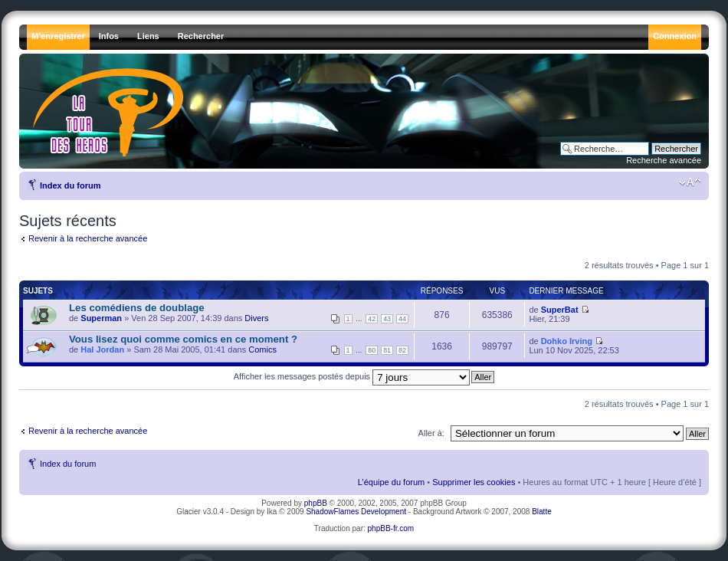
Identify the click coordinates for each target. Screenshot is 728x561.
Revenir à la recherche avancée (88, 238)
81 (387, 350)
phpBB (316, 503)
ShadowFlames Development (356, 512)
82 (402, 350)
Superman (101, 318)
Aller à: (431, 433)
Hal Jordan (102, 349)
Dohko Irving (567, 341)
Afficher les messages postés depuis (352, 376)
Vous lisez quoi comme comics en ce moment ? (183, 339)
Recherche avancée (664, 160)
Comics (262, 349)
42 (372, 319)
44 (402, 319)
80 (372, 350)
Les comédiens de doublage (137, 308)
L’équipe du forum (391, 482)
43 (387, 319)
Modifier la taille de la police (690, 182)
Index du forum (70, 185)
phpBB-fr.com (391, 528)
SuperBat (560, 310)
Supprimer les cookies (474, 482)
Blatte (542, 512)
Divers (256, 318)
